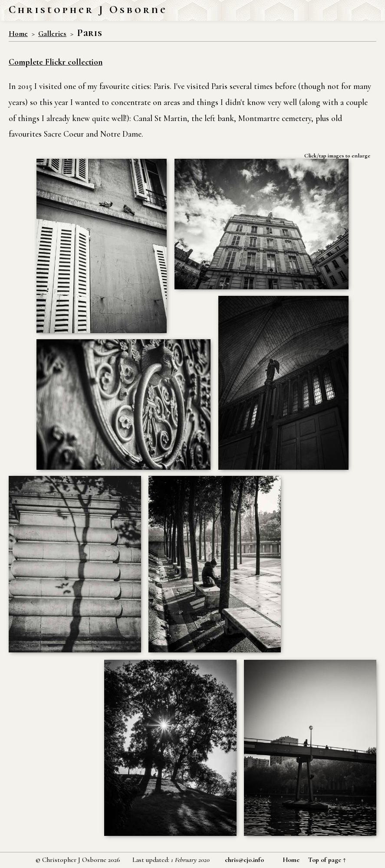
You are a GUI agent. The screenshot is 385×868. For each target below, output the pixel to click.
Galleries (52, 34)
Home (18, 34)
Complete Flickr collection (56, 62)
